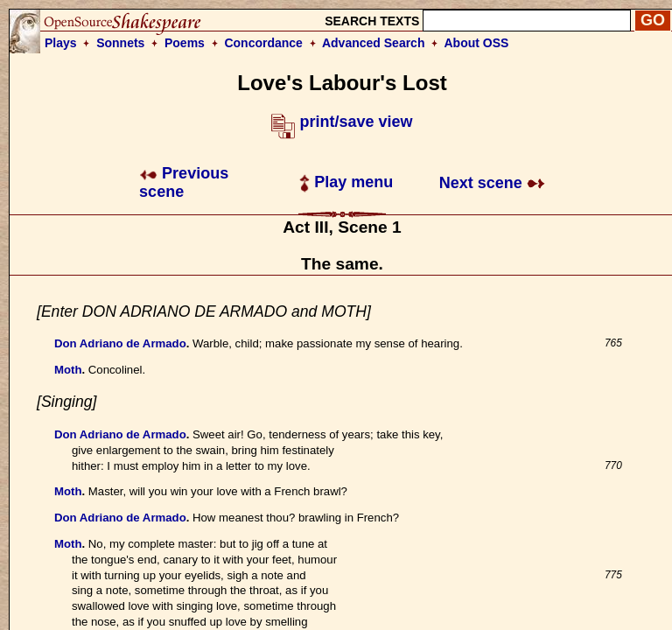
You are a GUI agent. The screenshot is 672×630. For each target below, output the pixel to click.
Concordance (263, 43)
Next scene (492, 183)
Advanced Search (374, 43)
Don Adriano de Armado (120, 343)
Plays (61, 43)
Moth (68, 370)
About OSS (477, 43)
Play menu (346, 182)
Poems (185, 43)
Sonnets (120, 43)
